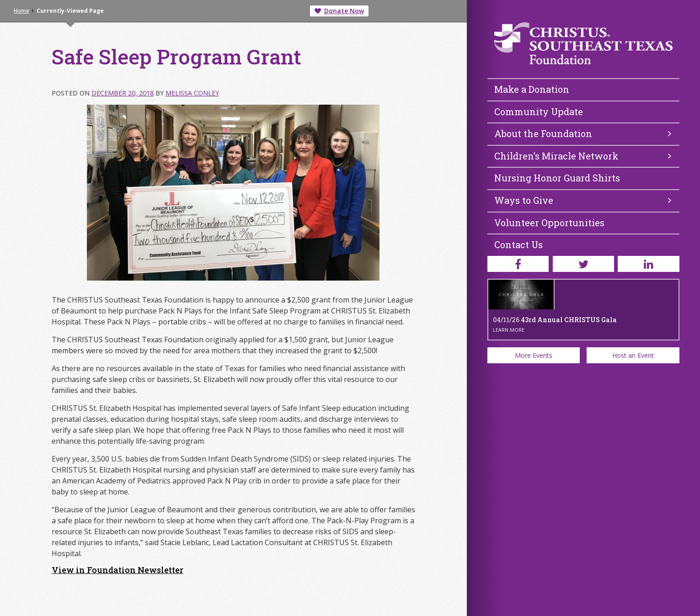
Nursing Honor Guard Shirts (557, 178)
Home (21, 11)
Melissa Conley (192, 93)
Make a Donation (532, 89)
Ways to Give (583, 200)
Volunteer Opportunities (549, 223)
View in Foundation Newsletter (118, 570)
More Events (534, 355)
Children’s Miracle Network (583, 156)
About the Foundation (583, 133)
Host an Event (633, 355)
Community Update (539, 112)
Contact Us (518, 244)
